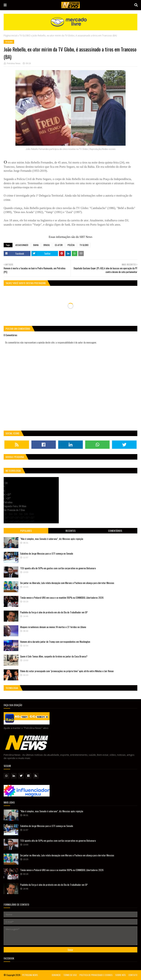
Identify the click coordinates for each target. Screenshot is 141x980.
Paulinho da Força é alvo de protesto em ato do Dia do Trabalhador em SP (54, 612)
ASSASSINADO (22, 245)
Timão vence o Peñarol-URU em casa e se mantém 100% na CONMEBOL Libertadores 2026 (62, 598)
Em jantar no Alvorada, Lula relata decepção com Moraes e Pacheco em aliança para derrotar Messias (67, 583)
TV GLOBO (25, 36)
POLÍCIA (71, 245)
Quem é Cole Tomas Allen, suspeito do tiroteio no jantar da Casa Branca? (54, 656)
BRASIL (47, 245)
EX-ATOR (59, 245)
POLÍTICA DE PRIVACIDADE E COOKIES (96, 975)
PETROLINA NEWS (30, 975)
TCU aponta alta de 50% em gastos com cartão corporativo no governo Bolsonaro (58, 568)
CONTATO (133, 975)
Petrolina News (14, 63)
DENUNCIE (56, 975)
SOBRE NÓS (121, 975)
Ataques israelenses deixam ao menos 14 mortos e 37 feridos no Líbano (53, 627)
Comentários (115, 531)
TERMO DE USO (70, 975)
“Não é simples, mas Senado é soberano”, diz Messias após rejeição (52, 539)
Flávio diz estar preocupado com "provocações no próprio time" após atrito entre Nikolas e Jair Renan (67, 671)
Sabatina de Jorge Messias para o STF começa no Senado (47, 553)
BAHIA (36, 245)
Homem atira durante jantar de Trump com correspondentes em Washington (55, 642)
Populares (26, 531)
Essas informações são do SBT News (70, 237)
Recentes (70, 531)
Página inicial (10, 36)
